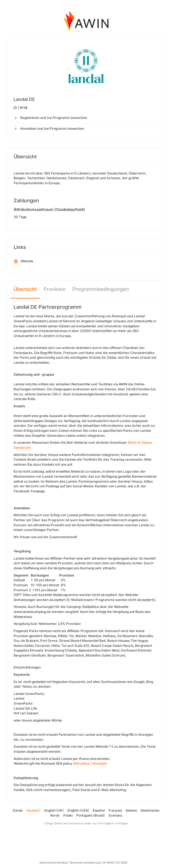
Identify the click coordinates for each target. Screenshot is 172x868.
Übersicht (25, 289)
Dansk (18, 810)
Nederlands (150, 810)
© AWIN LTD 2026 (115, 862)
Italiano (131, 810)
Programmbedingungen (101, 289)
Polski (68, 815)
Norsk (55, 815)
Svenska (115, 815)
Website (24, 261)
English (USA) (78, 810)
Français (115, 810)
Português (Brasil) (91, 815)
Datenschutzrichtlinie (54, 862)
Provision (55, 289)
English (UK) (54, 810)
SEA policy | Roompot (90, 763)
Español (99, 810)
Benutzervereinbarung (85, 862)
